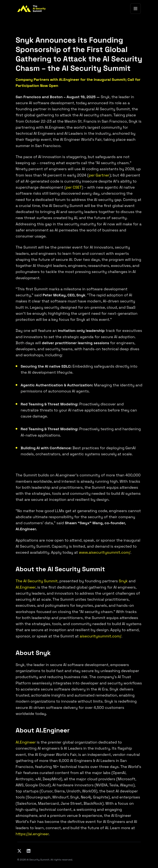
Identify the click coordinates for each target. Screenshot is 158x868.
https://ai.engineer (32, 834)
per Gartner (99, 175)
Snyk (123, 581)
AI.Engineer (26, 587)
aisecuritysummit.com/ (100, 636)
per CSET (74, 187)
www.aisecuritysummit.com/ (105, 552)
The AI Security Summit (37, 581)
